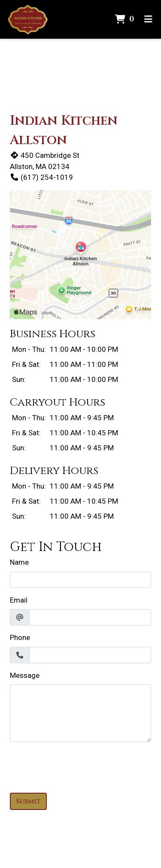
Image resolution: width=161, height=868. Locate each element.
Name (19, 562)
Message (25, 675)
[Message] (80, 713)
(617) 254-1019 (41, 177)
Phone (20, 637)
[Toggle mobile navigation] (148, 19)
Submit (28, 801)
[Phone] (90, 655)
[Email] (90, 617)
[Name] (80, 580)
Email (19, 600)
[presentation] (75, 766)
